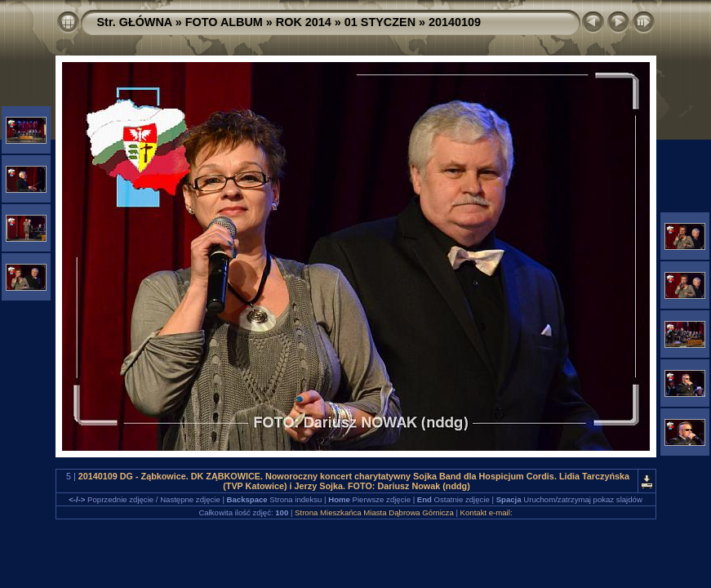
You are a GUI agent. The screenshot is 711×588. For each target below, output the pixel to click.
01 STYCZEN (380, 22)
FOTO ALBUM (224, 22)
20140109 (455, 22)
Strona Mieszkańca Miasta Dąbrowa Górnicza (374, 512)
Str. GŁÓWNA (135, 22)
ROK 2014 (304, 22)
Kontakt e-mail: (487, 512)
